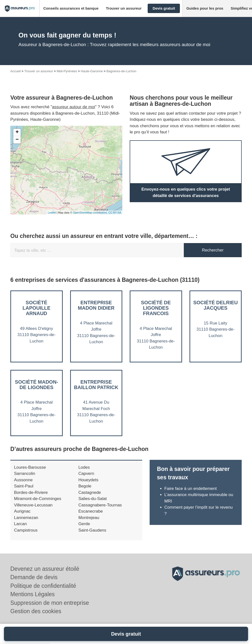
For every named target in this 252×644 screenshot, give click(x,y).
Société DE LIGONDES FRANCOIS (156, 308)
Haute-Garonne (92, 71)
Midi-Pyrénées (67, 71)
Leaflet (52, 213)
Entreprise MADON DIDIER (96, 305)
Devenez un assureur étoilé (45, 569)
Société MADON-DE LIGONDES (36, 385)
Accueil (16, 71)
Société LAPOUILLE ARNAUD (37, 308)
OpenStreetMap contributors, (91, 213)
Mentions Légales (32, 594)
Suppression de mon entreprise (50, 603)
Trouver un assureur (39, 71)
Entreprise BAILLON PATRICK (96, 385)
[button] (71, 9)
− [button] (17, 140)
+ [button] (17, 132)
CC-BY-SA (115, 213)
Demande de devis (34, 577)
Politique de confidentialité (43, 586)
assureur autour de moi (74, 107)
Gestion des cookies (36, 611)
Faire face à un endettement (191, 489)
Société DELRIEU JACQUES (215, 305)
